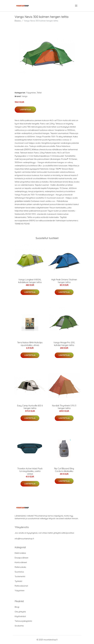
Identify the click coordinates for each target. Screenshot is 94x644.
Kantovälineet (21, 562)
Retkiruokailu (20, 567)
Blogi (17, 607)
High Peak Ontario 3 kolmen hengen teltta (64, 281)
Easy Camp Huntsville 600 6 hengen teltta (30, 407)
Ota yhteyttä (20, 612)
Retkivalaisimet (21, 586)
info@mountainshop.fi (24, 539)
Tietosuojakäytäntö (23, 621)
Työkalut (18, 581)
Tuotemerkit (20, 576)
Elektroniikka (20, 553)
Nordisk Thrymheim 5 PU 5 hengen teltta (64, 407)
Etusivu (18, 21)
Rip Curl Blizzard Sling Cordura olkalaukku (64, 470)
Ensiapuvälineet (21, 558)
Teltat (39, 93)
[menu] (76, 6)
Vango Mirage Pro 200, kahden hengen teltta (64, 344)
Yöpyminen (31, 93)
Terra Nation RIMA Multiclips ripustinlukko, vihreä (30, 344)
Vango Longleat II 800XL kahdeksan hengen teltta (30, 281)
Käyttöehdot (20, 616)
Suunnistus (19, 572)
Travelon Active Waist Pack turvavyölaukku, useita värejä (30, 471)
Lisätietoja (25, 110)
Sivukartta (19, 626)
